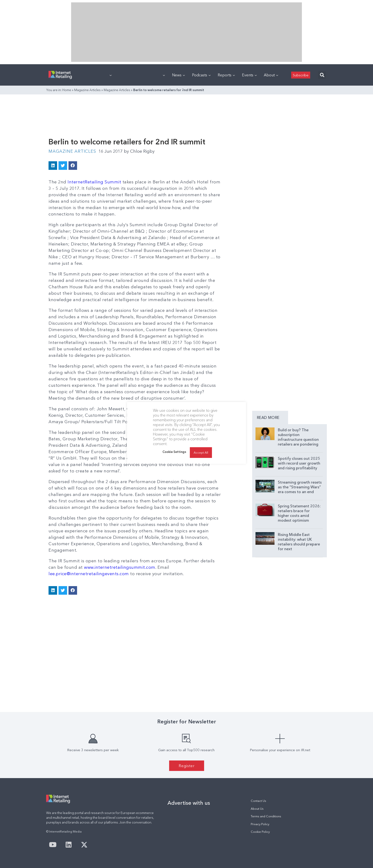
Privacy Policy (260, 824)
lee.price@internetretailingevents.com (89, 574)
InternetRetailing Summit (94, 182)
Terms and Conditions (266, 816)
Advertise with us (189, 803)
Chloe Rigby (139, 151)
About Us (257, 809)
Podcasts (201, 75)
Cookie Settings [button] (174, 452)
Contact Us (258, 801)
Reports (226, 75)
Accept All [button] (201, 452)
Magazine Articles (87, 90)
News (178, 75)
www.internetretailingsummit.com (120, 567)
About (271, 75)
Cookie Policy (260, 832)
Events (249, 75)
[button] (322, 75)
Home (67, 90)
